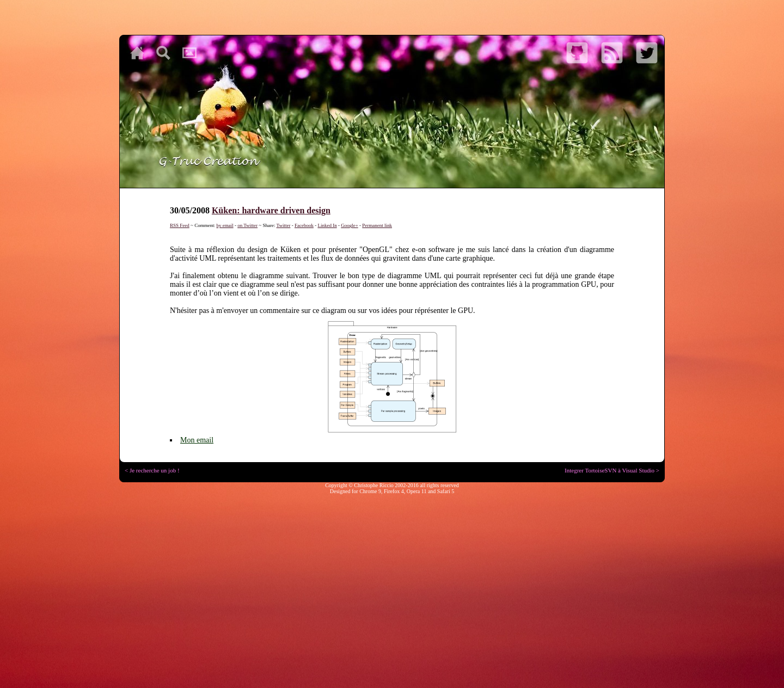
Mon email (197, 440)
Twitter (284, 225)
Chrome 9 (370, 491)
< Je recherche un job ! (152, 470)
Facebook (304, 225)
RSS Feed (180, 225)
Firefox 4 (394, 491)
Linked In (327, 225)
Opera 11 (417, 491)
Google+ (350, 225)
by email (225, 225)
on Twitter (247, 225)
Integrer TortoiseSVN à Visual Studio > (612, 470)
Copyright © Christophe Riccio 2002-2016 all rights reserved (392, 485)
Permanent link (377, 225)
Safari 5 (446, 491)
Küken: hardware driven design (271, 210)
